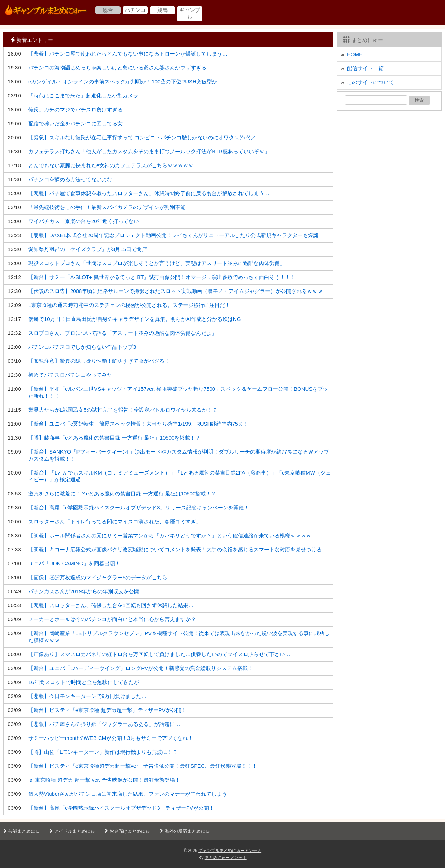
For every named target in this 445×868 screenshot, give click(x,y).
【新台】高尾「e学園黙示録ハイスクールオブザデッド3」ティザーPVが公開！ (121, 808)
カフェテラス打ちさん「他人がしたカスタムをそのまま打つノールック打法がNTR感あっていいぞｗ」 (149, 151)
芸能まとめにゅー (23, 831)
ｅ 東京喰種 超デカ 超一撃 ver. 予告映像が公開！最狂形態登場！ (104, 780)
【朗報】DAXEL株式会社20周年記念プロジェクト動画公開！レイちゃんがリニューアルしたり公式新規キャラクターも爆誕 (173, 235)
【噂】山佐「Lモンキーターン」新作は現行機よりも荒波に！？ (103, 752)
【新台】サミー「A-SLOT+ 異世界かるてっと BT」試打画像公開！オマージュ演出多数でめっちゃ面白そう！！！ (162, 277)
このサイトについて (370, 82)
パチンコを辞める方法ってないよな (70, 179)
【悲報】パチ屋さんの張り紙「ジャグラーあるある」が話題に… (104, 724)
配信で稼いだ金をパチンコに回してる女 (75, 123)
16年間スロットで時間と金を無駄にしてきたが (84, 682)
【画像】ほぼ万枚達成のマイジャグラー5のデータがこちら (98, 577)
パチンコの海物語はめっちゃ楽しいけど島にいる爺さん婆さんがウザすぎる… (120, 68)
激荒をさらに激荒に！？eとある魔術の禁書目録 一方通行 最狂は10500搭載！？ (122, 494)
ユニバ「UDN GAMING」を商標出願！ (74, 563)
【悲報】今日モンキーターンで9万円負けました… (87, 696)
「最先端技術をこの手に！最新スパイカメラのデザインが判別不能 (107, 207)
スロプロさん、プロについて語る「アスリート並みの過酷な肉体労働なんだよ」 (123, 333)
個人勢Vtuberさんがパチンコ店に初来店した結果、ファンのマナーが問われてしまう (128, 794)
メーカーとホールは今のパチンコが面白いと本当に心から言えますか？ (112, 619)
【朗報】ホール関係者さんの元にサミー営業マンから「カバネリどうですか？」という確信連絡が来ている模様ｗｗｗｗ (170, 535)
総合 (108, 10)
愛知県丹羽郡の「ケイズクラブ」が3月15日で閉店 (88, 249)
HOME (355, 54)
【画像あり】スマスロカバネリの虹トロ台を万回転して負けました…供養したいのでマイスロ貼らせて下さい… (159, 654)
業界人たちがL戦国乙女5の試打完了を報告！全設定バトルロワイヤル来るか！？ (123, 410)
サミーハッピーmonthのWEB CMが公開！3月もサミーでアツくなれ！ (111, 738)
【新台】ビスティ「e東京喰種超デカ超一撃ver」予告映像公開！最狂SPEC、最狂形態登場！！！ (143, 766)
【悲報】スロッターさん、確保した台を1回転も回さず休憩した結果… (111, 605)
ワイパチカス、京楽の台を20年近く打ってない (84, 221)
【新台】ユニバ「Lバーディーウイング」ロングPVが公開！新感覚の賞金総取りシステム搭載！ (141, 668)
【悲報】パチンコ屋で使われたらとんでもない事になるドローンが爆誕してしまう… (128, 54)
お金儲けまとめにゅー (129, 831)
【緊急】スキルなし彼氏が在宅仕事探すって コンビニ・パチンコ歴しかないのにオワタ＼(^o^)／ (142, 137)
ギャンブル (190, 13)
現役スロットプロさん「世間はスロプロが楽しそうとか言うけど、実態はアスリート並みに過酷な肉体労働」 (157, 263)
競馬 (162, 10)
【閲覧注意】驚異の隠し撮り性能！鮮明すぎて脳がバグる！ (99, 361)
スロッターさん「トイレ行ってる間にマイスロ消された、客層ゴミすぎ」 (115, 521)
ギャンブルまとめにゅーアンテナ (230, 851)
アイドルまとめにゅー (74, 831)
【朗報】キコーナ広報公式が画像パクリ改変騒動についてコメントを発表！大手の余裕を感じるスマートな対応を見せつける (175, 549)
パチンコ (135, 10)
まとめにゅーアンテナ (226, 858)
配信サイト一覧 (365, 68)
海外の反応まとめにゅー (186, 831)
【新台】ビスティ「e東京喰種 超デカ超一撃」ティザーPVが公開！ (107, 710)
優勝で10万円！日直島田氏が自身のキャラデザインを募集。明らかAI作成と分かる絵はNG (134, 319)
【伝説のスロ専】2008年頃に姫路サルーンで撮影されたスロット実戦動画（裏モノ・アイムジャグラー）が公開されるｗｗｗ (176, 291)
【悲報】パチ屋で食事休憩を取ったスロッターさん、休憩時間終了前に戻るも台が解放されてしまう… (149, 193)
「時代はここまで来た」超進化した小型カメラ (83, 95)
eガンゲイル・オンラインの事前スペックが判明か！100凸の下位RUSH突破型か (123, 82)
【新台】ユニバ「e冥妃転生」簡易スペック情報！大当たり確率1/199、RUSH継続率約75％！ (138, 424)
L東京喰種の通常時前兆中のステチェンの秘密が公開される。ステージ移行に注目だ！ (129, 305)
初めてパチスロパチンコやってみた (70, 375)
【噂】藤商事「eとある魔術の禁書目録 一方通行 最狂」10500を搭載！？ (114, 438)
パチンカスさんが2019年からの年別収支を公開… (86, 591)
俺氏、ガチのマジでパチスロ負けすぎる (75, 109)
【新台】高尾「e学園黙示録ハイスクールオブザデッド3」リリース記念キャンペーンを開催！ (139, 507)
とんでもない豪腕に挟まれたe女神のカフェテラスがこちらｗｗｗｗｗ (111, 165)
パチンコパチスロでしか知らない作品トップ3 (82, 347)
